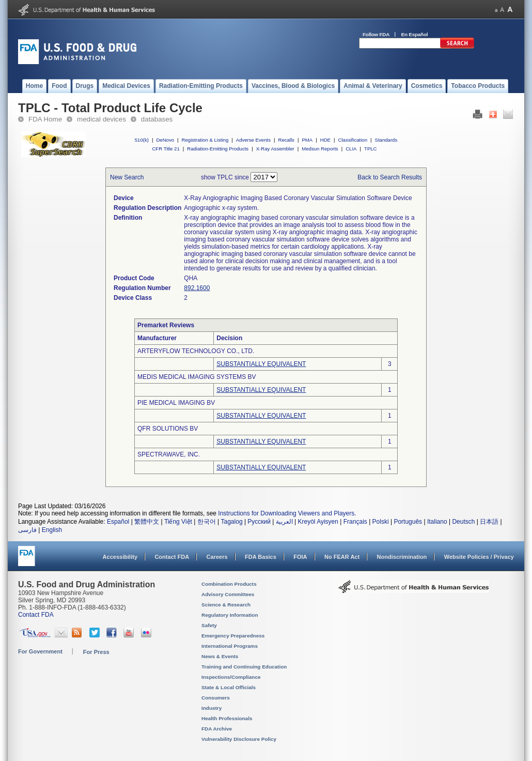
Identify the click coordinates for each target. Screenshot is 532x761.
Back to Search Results (390, 177)
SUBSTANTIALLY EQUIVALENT (261, 364)
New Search (127, 177)
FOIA (300, 557)
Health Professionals (227, 718)
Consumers (216, 698)
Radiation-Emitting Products (218, 149)
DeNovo (165, 140)
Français (355, 522)
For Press (96, 652)
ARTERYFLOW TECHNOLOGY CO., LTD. (196, 351)
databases (157, 119)
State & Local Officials (229, 687)
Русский (259, 522)
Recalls (286, 140)
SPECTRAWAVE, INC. (169, 454)
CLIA (351, 149)
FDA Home (45, 119)
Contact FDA (172, 557)
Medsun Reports (320, 149)
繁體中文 (147, 522)
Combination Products (229, 584)
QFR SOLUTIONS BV (168, 429)
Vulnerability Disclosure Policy (239, 739)
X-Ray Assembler (275, 149)
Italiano (437, 522)
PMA (307, 140)
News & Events (220, 656)
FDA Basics (261, 557)
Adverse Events (253, 140)
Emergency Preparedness (233, 636)
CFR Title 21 (166, 149)
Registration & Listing (205, 140)
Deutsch (463, 522)
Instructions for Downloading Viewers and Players (286, 513)
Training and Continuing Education (244, 667)
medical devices (101, 119)
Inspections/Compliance (231, 677)
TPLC (371, 149)
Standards (386, 140)
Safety (209, 625)
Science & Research (226, 605)
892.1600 (197, 288)
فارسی (27, 530)
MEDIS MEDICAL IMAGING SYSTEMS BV (197, 377)
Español (118, 522)
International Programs (230, 646)
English (52, 530)
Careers (217, 557)
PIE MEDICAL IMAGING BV (176, 403)
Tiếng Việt (178, 522)
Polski (381, 522)
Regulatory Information (230, 615)
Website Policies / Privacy (479, 557)
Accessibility (120, 557)
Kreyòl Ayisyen (318, 522)
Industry (212, 708)
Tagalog (232, 522)
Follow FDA (376, 34)
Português (408, 522)
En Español (415, 34)
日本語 (489, 522)
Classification (353, 140)
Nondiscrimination (402, 557)
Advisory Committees (228, 594)
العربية (284, 522)
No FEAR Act (342, 557)
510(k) (142, 140)
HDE (325, 140)
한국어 (207, 522)
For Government (40, 651)
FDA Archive (217, 729)
